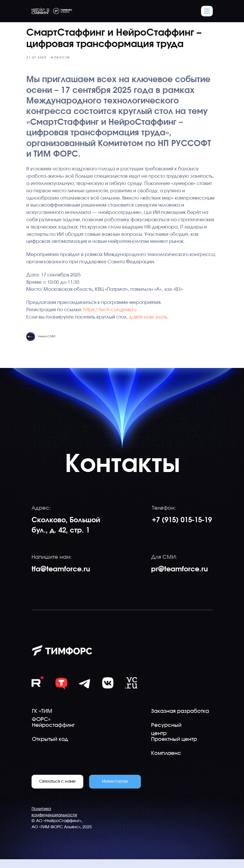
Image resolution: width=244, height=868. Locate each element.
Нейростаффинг (53, 734)
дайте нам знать (150, 325)
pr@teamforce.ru (179, 578)
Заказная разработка (180, 720)
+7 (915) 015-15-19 (182, 529)
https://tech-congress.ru (112, 318)
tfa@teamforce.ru (61, 578)
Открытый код (50, 748)
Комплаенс (166, 762)
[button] (207, 11)
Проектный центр (174, 748)
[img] (131, 692)
